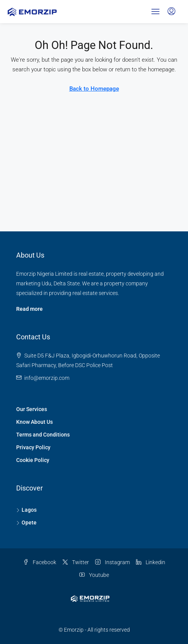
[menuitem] (171, 12)
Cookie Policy (33, 460)
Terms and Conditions (43, 435)
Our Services (32, 409)
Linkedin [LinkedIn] (151, 562)
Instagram (112, 562)
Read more (29, 309)
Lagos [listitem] (26, 510)
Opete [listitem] (26, 523)
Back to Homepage (94, 89)
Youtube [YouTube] (94, 575)
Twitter (76, 562)
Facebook (40, 562)
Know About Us (34, 422)
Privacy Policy (33, 447)
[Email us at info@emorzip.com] (47, 378)
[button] (156, 12)
